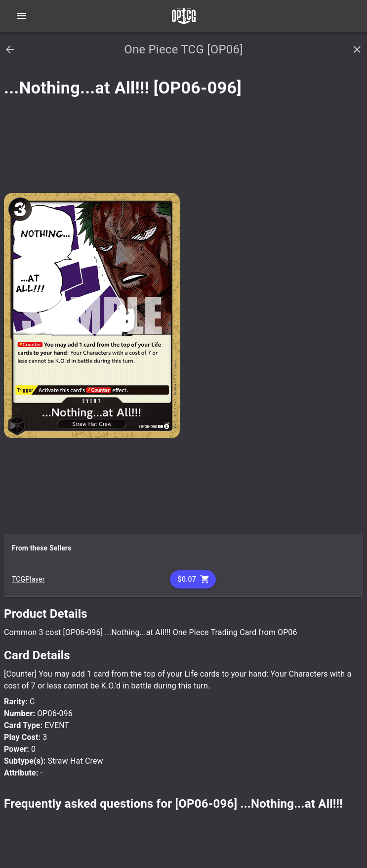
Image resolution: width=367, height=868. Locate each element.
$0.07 (193, 579)
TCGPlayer (28, 579)
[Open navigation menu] (22, 16)
